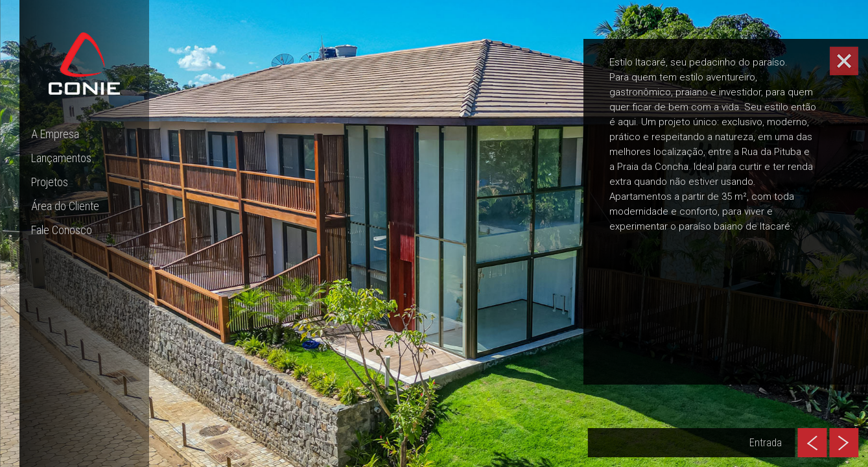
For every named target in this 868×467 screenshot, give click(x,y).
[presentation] (812, 443)
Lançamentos (61, 158)
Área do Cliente (65, 206)
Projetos (50, 182)
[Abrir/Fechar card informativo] (844, 61)
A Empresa (55, 134)
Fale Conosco (62, 230)
